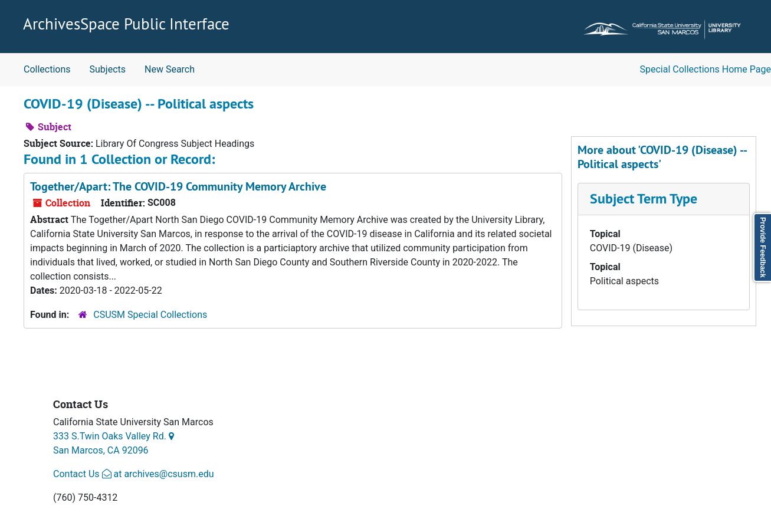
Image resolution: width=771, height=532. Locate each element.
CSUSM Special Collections (150, 315)
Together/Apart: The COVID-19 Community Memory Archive (178, 186)
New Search (170, 69)
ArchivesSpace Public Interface (126, 24)
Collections (47, 69)
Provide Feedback (763, 247)
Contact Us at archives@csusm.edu (133, 474)
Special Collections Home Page (706, 69)
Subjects (108, 69)
